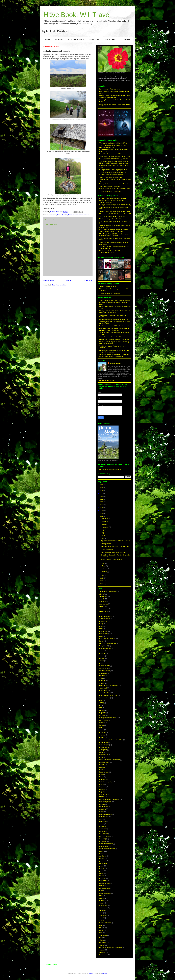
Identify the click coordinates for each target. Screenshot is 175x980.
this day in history (105, 923)
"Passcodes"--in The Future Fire (110, 186)
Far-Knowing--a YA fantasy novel (110, 89)
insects (102, 784)
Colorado (102, 676)
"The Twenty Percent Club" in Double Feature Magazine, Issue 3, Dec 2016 (114, 235)
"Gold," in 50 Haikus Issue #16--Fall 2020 (113, 216)
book (101, 629)
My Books (59, 40)
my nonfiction (104, 834)
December (105, 519)
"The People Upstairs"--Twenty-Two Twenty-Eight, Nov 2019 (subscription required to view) (114, 162)
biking (101, 624)
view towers (103, 935)
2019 (102, 505)
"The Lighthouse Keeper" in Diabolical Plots (113, 143)
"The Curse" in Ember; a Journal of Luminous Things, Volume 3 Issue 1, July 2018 (114, 231)
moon (101, 819)
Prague (102, 876)
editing (101, 703)
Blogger (105, 974)
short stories (103, 905)
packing (102, 858)
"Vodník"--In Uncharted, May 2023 (110, 154)
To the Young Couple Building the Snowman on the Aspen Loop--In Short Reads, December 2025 (114, 302)
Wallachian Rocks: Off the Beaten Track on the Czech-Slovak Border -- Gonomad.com (114, 355)
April (103, 563)
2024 (102, 491)
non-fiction (103, 856)
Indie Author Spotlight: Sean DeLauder (114, 552)
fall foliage (103, 715)
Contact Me (125, 40)
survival (102, 920)
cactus (101, 651)
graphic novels (104, 747)
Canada (102, 658)
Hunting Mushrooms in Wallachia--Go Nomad (114, 326)
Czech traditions (73, 215)
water (101, 938)
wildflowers (103, 942)
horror (101, 770)
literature (102, 804)
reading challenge (105, 883)
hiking (101, 757)
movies (102, 824)
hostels (102, 774)
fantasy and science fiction (108, 718)
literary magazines (105, 802)
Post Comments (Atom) (60, 285)
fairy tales (102, 713)
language (102, 792)
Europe (102, 710)
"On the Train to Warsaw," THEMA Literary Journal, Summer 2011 (113, 252)
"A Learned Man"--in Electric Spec (110, 191)
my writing (103, 839)
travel (101, 928)
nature (81, 215)
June (103, 536)
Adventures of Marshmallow (108, 592)
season (87, 215)
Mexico (102, 812)
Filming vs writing (107, 544)
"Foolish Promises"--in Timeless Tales (111, 175)
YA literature (103, 955)
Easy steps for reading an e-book (110, 469)
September (105, 527)
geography (103, 733)
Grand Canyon (104, 745)
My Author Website (76, 40)
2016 (102, 513)
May (103, 538)
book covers (103, 631)
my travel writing (105, 836)
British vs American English (108, 643)
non (101, 854)
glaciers (102, 737)
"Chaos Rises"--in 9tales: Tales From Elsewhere (115, 189)
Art (100, 614)
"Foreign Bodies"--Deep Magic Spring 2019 (113, 170)
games (102, 730)
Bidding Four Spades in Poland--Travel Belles (114, 339)
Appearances (94, 40)
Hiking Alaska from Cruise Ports (110, 760)
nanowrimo (103, 841)
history (101, 765)
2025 (102, 488)
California (102, 653)
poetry (101, 871)
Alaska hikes (103, 596)
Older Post (88, 280)
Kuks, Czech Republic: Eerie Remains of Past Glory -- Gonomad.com (114, 351)
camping (102, 656)
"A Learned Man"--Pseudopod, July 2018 (112, 172)
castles (102, 661)
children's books (105, 671)
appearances (104, 604)
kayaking (102, 789)
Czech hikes (53, 215)
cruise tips (103, 681)
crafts (101, 678)
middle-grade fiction (106, 814)
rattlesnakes (103, 881)
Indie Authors (110, 40)
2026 (102, 485)
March (104, 566)
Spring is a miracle (107, 549)
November (105, 521)
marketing (103, 809)
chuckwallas (103, 673)
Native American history (107, 849)
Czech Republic (62, 215)
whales (102, 940)
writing (101, 950)
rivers (101, 891)
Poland (102, 873)
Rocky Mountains (105, 893)
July (103, 533)
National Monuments (106, 844)
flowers (102, 725)
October (104, 524)
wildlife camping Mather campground (111, 948)
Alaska (102, 594)
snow (101, 913)
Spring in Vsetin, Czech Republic (112, 560)
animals (102, 599)
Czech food (103, 688)
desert (101, 700)
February (105, 569)
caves (101, 663)
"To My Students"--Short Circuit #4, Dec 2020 (114, 159)
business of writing (105, 648)
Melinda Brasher (115, 363)
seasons (102, 901)
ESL (101, 708)
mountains (103, 821)
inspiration (103, 787)
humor (101, 777)
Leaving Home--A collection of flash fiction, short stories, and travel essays (115, 97)
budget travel (104, 646)
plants (101, 866)
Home (47, 40)
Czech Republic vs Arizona (108, 695)
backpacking (103, 621)
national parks (104, 846)
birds (101, 626)
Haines (102, 752)
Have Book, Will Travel (77, 15)
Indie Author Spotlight (106, 782)
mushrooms (103, 829)
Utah (101, 933)
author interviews (105, 619)
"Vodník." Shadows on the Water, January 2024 (115, 211)
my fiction (102, 831)
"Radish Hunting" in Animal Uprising (111, 219)
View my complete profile (106, 380)
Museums (102, 826)
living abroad (103, 807)
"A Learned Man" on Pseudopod (110, 293)
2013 (102, 578)
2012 (102, 581)
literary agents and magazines (109, 799)
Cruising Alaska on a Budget (108, 686)
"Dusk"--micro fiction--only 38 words (111, 177)
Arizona (102, 606)
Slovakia (102, 910)
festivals (102, 723)
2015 (102, 516)
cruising (102, 683)
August (104, 530)
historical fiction (104, 762)
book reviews (104, 634)
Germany (102, 735)
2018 (102, 508)
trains (101, 925)
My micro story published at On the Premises (116, 541)
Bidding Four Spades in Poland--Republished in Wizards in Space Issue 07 (115, 312)
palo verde (103, 861)
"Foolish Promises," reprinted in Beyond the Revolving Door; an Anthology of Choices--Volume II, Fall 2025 (113, 200)
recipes (102, 886)
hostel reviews (104, 772)
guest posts (103, 750)
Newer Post (49, 280)
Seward (102, 903)
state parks (103, 915)
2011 (102, 584)
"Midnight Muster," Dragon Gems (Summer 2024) (115, 205)
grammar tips (104, 742)
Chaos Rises (103, 668)
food (101, 727)
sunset (101, 918)
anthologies (103, 602)
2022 (102, 496)
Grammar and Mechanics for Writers (111, 740)
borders (102, 641)
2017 (102, 510)
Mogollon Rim (104, 817)
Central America (104, 666)
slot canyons (103, 908)
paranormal (103, 863)
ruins (101, 896)
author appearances (106, 616)
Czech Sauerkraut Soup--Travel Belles (112, 337)
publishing (103, 878)
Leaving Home (104, 794)
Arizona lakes (104, 611)
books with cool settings (107, 639)
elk (100, 705)
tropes (101, 930)
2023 (102, 493)
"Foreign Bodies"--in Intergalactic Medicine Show (115, 184)
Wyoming (102, 952)
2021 (102, 499)
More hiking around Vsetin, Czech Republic (115, 546)
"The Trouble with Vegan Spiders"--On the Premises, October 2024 (113, 146)
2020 (102, 502)
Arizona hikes (104, 609)
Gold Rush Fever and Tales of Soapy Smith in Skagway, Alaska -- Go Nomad (114, 329)
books (101, 636)
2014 (102, 575)
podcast (102, 868)
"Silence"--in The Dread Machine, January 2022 (115, 156)
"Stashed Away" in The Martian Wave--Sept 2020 (115, 214)
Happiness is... (104, 755)
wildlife (102, 945)
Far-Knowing (103, 720)
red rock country (105, 888)
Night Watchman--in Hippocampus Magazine (114, 319)
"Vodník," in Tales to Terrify (108, 286)
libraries (102, 797)
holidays (102, 767)
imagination (103, 779)
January (104, 572)
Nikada (91, 974)
